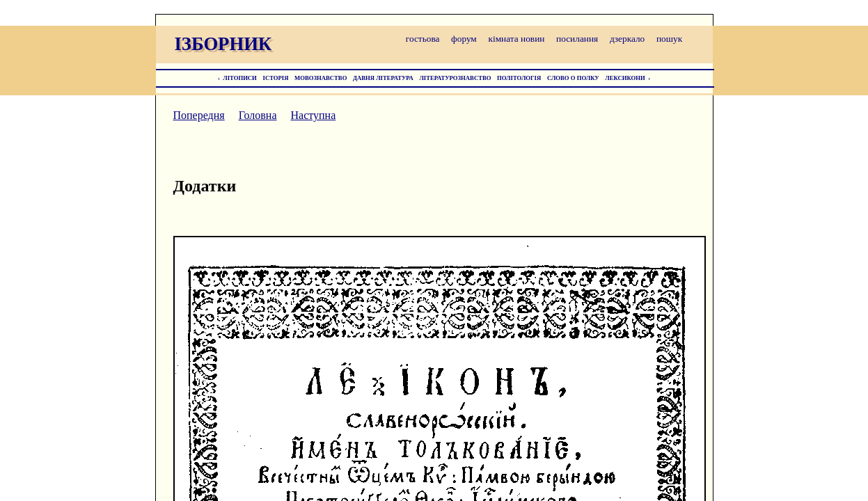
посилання (577, 39)
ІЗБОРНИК (223, 44)
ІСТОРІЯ (276, 78)
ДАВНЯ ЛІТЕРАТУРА (383, 78)
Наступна (314, 115)
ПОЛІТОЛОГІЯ (519, 78)
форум (464, 39)
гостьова (423, 39)
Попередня (199, 115)
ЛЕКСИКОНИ (625, 78)
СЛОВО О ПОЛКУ (573, 78)
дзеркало (627, 39)
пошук (669, 39)
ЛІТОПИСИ (240, 78)
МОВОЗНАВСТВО (321, 78)
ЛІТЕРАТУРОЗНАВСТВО (455, 78)
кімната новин (516, 39)
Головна (258, 115)
